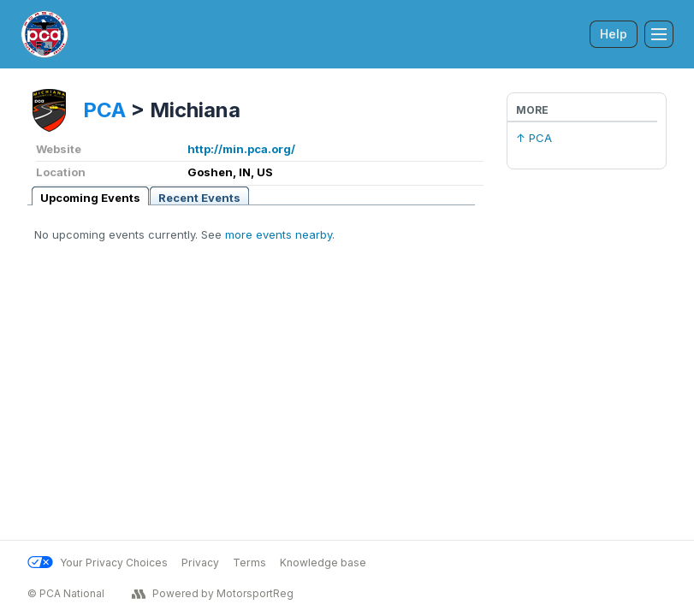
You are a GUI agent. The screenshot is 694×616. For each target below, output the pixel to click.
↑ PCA (534, 138)
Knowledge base (323, 563)
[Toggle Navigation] (659, 34)
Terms (249, 563)
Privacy (200, 563)
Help (614, 34)
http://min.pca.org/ (241, 149)
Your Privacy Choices (98, 563)
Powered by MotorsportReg (213, 594)
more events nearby (279, 234)
